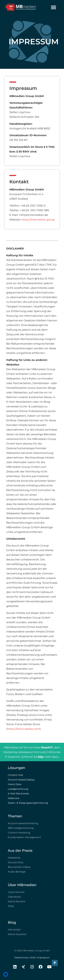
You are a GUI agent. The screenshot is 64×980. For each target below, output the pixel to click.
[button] (54, 7)
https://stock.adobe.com (23, 729)
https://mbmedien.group (38, 220)
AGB (33, 958)
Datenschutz (21, 958)
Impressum (43, 958)
